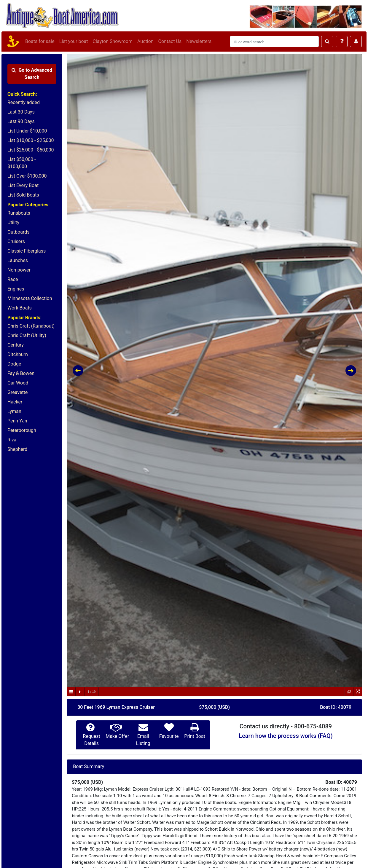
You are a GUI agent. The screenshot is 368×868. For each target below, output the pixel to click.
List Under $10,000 (27, 131)
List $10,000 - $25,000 (31, 140)
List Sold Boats (23, 195)
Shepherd (17, 449)
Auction (145, 41)
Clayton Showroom (112, 41)
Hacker (15, 402)
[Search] (274, 42)
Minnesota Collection (30, 298)
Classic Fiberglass (27, 251)
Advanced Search (32, 74)
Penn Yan (17, 421)
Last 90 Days (21, 121)
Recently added (24, 102)
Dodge (14, 364)
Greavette (17, 392)
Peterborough (22, 430)
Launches (18, 260)
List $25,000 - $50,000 (31, 150)
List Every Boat (23, 185)
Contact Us (170, 41)
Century (16, 345)
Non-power (19, 270)
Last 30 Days (21, 112)
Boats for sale (40, 41)
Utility (13, 222)
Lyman (14, 411)
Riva (12, 440)
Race (13, 279)
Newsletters (199, 41)
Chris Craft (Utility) (27, 335)
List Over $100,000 (27, 176)
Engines (16, 289)
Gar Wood (18, 383)
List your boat (74, 41)
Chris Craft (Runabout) (31, 326)
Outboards (18, 232)
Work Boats (20, 308)
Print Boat (195, 736)
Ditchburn (18, 354)
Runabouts (19, 213)
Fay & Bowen (21, 373)
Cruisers (16, 241)
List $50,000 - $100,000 (21, 163)
